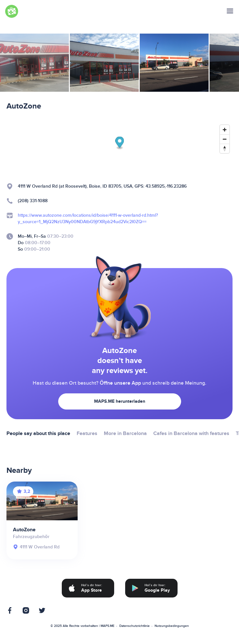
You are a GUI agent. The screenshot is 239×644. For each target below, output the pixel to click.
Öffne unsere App (120, 383)
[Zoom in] (225, 130)
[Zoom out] (225, 139)
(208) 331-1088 (33, 201)
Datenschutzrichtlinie (135, 626)
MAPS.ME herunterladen (120, 401)
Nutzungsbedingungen (172, 626)
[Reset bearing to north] (225, 148)
